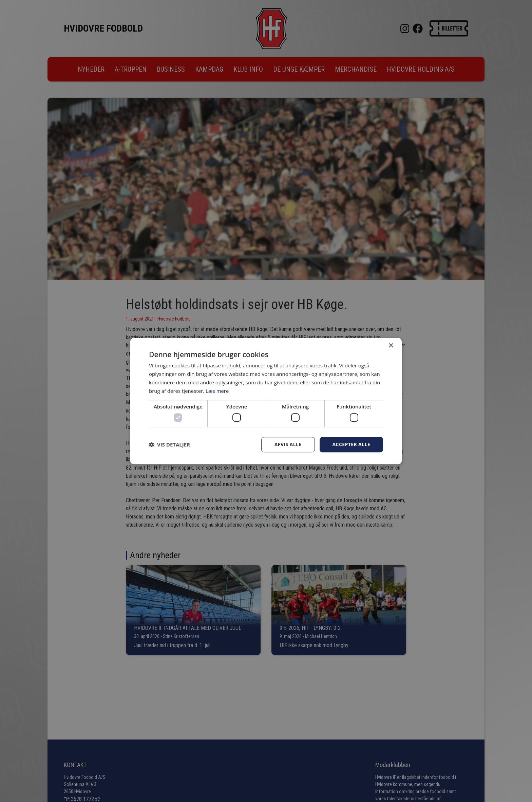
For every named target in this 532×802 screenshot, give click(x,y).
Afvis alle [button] (288, 444)
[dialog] (266, 401)
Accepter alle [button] (351, 444)
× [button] (391, 346)
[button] (169, 444)
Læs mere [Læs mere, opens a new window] (217, 391)
